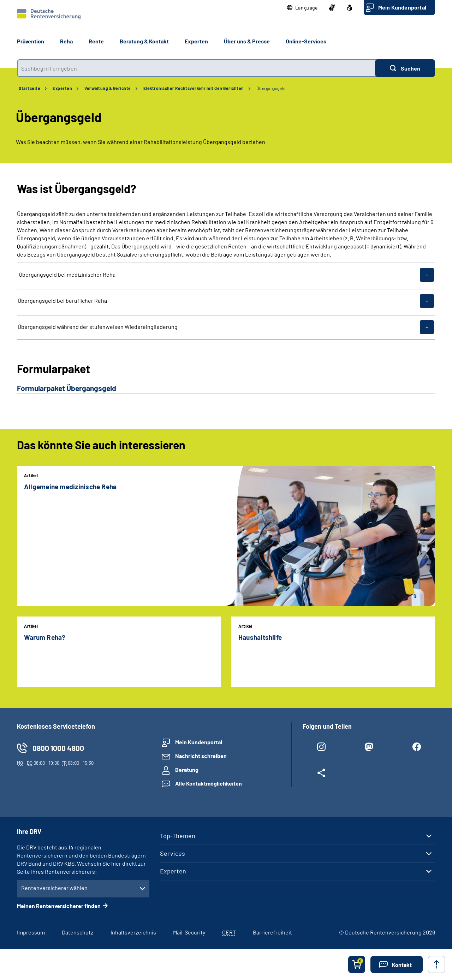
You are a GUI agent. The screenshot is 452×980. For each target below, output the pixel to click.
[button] (302, 8)
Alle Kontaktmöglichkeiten (209, 783)
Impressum (31, 932)
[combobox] (196, 68)
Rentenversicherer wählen (54, 888)
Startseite (29, 88)
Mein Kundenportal (402, 7)
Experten (62, 88)
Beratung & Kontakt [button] (144, 41)
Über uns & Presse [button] (247, 41)
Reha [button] (66, 41)
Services (173, 853)
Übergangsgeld (271, 88)
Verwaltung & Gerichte (108, 88)
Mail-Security (189, 932)
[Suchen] (405, 68)
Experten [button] (196, 41)
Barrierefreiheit (272, 932)
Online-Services (306, 41)
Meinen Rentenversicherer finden (59, 906)
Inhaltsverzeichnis (133, 932)
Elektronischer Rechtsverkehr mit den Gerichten (194, 88)
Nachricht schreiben (201, 756)
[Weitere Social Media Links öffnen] (321, 774)
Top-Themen (178, 836)
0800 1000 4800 (58, 748)
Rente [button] (96, 41)
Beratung (187, 769)
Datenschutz (78, 932)
